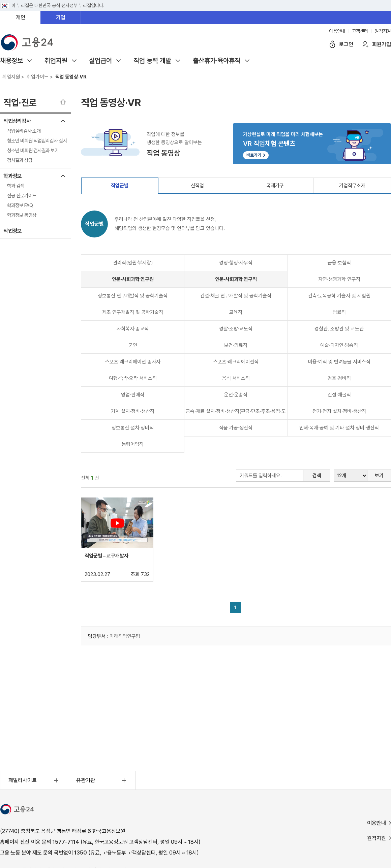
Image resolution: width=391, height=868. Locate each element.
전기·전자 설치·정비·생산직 (339, 411)
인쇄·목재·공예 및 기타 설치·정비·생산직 (339, 428)
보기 (379, 476)
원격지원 (383, 31)
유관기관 (102, 780)
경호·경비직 (339, 378)
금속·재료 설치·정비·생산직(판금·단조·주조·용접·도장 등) (236, 414)
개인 (21, 17)
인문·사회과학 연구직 (236, 279)
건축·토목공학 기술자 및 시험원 (339, 296)
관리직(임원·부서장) (133, 263)
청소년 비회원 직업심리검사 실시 (37, 141)
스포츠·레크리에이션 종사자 (133, 362)
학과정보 (12, 176)
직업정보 (12, 231)
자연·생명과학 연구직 (339, 279)
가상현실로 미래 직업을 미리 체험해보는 (312, 145)
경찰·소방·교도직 (236, 329)
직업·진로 (20, 103)
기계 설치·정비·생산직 (133, 411)
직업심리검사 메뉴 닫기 (63, 121)
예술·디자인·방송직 (339, 345)
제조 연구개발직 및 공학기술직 (133, 312)
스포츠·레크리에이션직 (236, 362)
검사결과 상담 (20, 160)
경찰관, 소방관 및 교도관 (339, 329)
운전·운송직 (236, 395)
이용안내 (337, 31)
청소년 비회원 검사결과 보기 (33, 151)
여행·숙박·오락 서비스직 (133, 378)
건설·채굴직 (339, 395)
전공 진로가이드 (22, 196)
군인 (133, 345)
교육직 (236, 312)
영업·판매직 (133, 395)
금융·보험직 (339, 263)
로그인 (346, 44)
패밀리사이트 (34, 780)
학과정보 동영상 (22, 215)
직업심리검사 (17, 121)
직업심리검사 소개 (24, 131)
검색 (317, 476)
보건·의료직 (236, 345)
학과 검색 (16, 186)
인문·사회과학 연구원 (133, 279)
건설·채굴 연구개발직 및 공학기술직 (236, 296)
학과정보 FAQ (20, 205)
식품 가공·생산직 (236, 428)
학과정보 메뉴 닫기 (63, 176)
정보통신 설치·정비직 (133, 428)
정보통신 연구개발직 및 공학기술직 (133, 296)
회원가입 (382, 44)
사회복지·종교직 (133, 329)
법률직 (339, 312)
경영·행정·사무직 (236, 263)
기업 (61, 17)
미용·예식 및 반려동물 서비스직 (339, 362)
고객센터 (360, 31)
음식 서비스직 (236, 378)
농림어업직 (133, 444)
